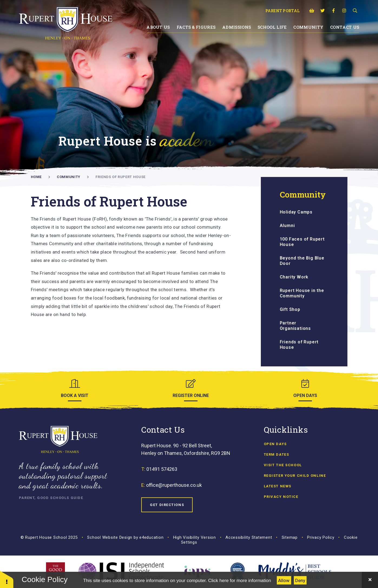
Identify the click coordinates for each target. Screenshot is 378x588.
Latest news (278, 486)
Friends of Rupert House (121, 177)
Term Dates (277, 454)
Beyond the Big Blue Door (302, 261)
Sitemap (290, 537)
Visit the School (283, 465)
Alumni (287, 226)
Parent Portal (283, 11)
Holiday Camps (296, 212)
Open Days (275, 444)
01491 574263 (162, 469)
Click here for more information (239, 581)
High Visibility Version (195, 537)
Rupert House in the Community (302, 293)
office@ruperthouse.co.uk (174, 485)
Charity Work (294, 277)
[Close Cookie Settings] (370, 580)
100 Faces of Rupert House (302, 242)
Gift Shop (290, 309)
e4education (151, 537)
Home (36, 177)
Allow (284, 580)
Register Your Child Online (295, 476)
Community (69, 177)
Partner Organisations (295, 326)
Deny (300, 580)
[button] (7, 579)
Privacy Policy (321, 537)
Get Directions (167, 505)
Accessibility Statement (249, 537)
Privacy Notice (281, 497)
